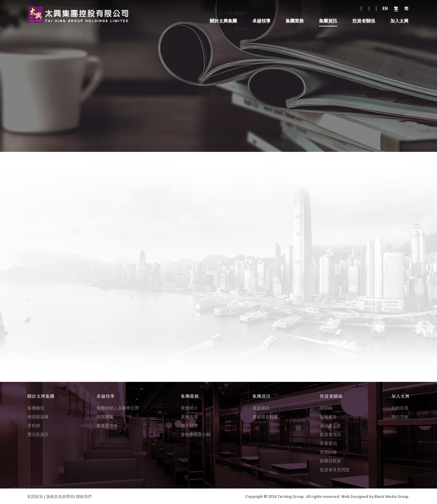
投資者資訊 (330, 434)
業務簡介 (189, 407)
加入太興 (398, 21)
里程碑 (34, 425)
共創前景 (400, 407)
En (383, 9)
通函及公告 (330, 425)
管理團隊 (105, 416)
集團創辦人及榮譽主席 (118, 407)
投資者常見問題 (335, 469)
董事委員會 (107, 425)
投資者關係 (362, 21)
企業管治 (328, 443)
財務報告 (328, 416)
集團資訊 (326, 21)
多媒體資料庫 (265, 416)
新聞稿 (326, 407)
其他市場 (189, 416)
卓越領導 (259, 21)
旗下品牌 (189, 425)
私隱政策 (35, 496)
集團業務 (293, 21)
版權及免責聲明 (60, 496)
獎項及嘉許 (38, 434)
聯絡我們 (84, 496)
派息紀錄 (328, 451)
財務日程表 (330, 460)
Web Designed (355, 496)
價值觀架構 (38, 416)
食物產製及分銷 (196, 434)
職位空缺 (400, 416)
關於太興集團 (222, 21)
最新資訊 (261, 407)
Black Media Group (391, 496)
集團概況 (36, 407)
